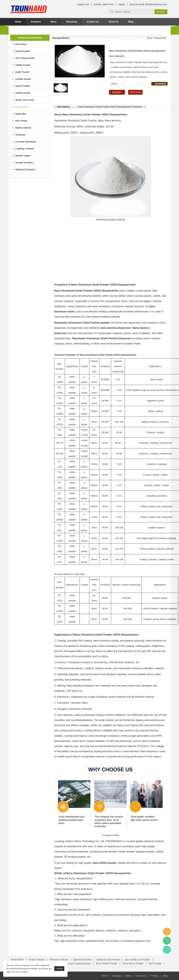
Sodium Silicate (37, 960)
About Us (113, 22)
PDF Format (135, 92)
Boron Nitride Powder (107, 963)
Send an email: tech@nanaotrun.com (148, 4)
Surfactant (20, 135)
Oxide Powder (22, 72)
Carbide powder (23, 79)
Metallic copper (23, 156)
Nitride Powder (23, 86)
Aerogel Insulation (24, 163)
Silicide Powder (23, 93)
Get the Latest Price (104, 4)
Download (72, 22)
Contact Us (93, 22)
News (54, 22)
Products (36, 22)
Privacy (155, 976)
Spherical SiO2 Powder (108, 960)
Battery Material (23, 128)
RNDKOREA (17, 960)
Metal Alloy (21, 114)
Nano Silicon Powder (133, 963)
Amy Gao (167, 950)
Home (18, 22)
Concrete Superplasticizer (78, 963)
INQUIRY (117, 92)
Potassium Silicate (59, 960)
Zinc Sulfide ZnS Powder (138, 960)
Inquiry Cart (83, 4)
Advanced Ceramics (25, 169)
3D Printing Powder (25, 58)
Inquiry (121, 4)
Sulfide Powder (23, 65)
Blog (131, 22)
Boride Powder (23, 51)
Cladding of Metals (25, 149)
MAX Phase (21, 121)
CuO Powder (155, 963)
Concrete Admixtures (26, 142)
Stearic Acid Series (25, 100)
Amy (167, 932)
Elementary (21, 44)
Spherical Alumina (82, 960)
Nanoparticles (22, 107)
